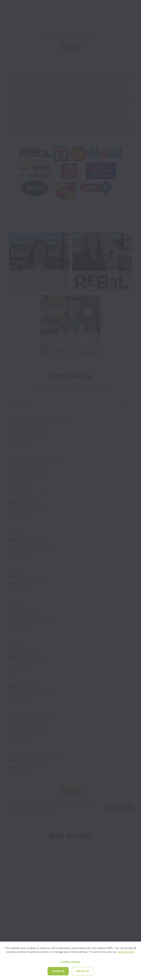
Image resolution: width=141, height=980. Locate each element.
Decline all (83, 971)
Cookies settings (70, 962)
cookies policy (126, 952)
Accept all (58, 971)
